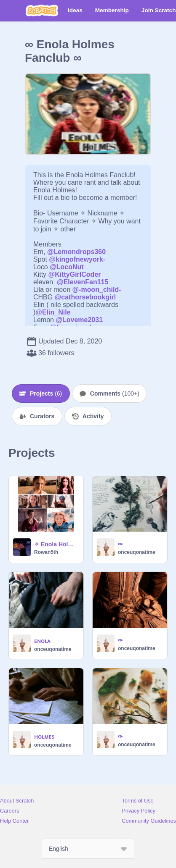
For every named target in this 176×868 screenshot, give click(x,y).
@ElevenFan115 (83, 282)
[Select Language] (88, 849)
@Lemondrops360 (76, 252)
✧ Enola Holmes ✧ (56, 544)
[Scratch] (42, 10)
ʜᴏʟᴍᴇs (44, 737)
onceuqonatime (137, 552)
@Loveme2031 (79, 320)
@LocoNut (67, 267)
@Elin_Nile (53, 312)
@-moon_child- (97, 290)
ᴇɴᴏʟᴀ (42, 641)
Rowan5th (46, 552)
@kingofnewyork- (77, 259)
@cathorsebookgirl (85, 297)
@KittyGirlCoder (75, 274)
